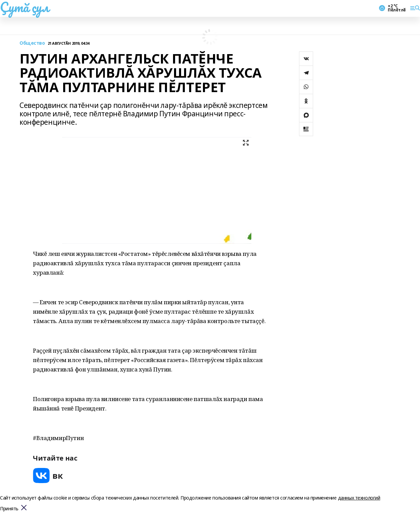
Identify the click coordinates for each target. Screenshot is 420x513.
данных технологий (359, 498)
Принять (9, 509)
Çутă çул (25, 7)
